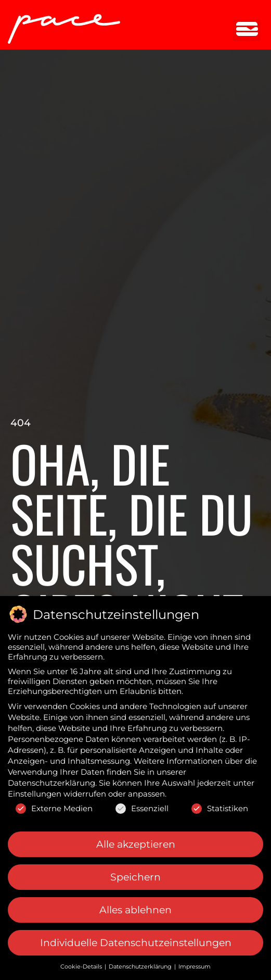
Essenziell (142, 806)
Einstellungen (35, 792)
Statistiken (220, 806)
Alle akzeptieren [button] (136, 842)
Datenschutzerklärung (51, 781)
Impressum (195, 964)
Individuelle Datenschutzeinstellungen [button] (136, 941)
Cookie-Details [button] (82, 964)
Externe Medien (54, 806)
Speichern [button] (135, 875)
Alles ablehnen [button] (135, 908)
